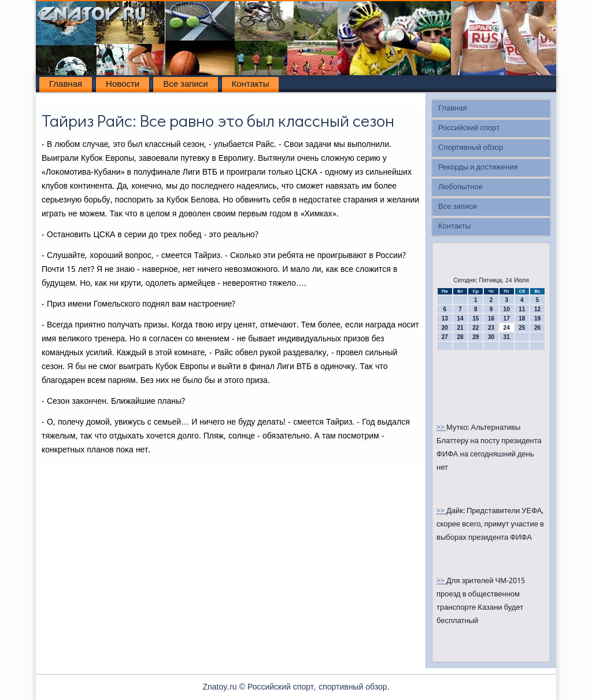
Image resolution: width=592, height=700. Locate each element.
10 (507, 309)
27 (445, 337)
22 (476, 328)
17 (507, 318)
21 (460, 328)
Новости (123, 84)
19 (537, 318)
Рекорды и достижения (478, 167)
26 (537, 328)
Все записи (185, 84)
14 (460, 318)
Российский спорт (469, 128)
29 (476, 337)
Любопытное (460, 187)
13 (445, 318)
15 (476, 318)
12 (537, 309)
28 (460, 337)
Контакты (251, 84)
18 (522, 318)
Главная (66, 84)
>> (441, 428)
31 (507, 337)
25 (522, 328)
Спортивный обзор (471, 148)
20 (445, 328)
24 (507, 328)
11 (522, 309)
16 (491, 318)
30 (491, 337)
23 (491, 328)
